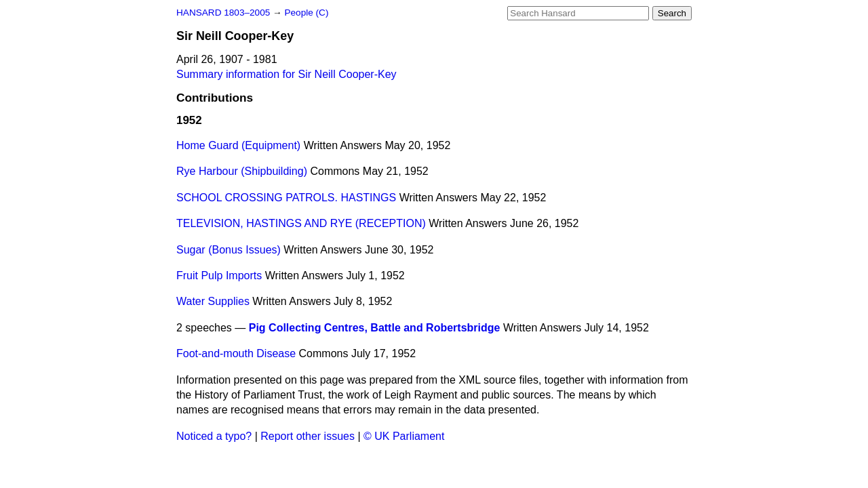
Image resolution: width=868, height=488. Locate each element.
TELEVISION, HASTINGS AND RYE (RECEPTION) (301, 223)
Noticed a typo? (214, 436)
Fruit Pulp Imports (219, 276)
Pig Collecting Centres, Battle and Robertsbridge (375, 328)
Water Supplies (213, 301)
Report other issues (308, 436)
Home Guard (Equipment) (238, 145)
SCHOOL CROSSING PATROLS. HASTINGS (286, 198)
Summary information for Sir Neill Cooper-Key (287, 74)
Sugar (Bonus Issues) (229, 250)
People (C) (306, 13)
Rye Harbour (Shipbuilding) (242, 171)
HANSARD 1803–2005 (223, 13)
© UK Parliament (404, 436)
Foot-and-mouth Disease (236, 353)
